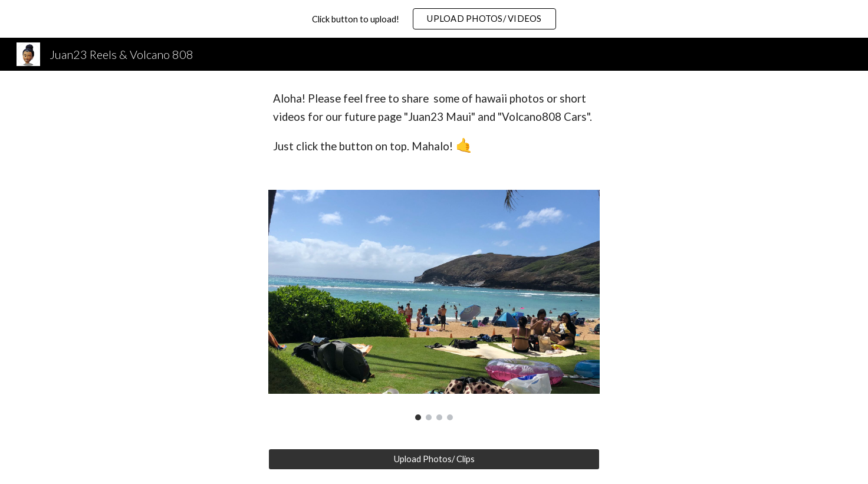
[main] (434, 123)
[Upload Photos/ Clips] (434, 459)
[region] (434, 19)
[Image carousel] (434, 305)
